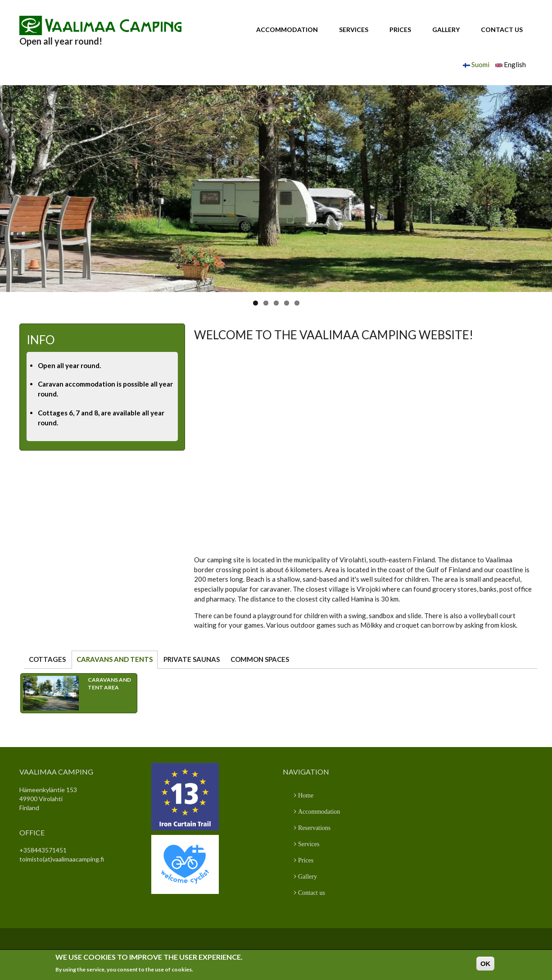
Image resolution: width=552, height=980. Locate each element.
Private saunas (192, 659)
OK (486, 964)
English (511, 64)
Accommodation (287, 30)
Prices (400, 30)
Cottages (47, 659)
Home (305, 795)
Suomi (476, 64)
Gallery (446, 30)
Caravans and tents (117, 659)
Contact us (502, 30)
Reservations (313, 828)
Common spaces (260, 659)
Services (354, 30)
